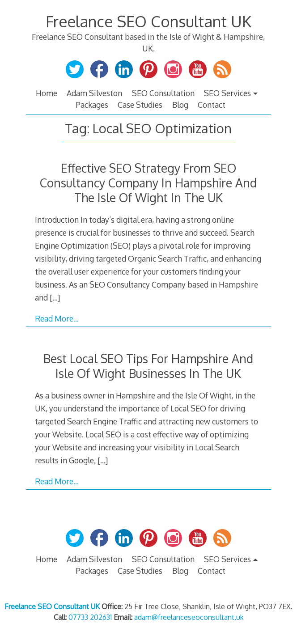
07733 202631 (90, 617)
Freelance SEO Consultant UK (148, 21)
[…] (55, 297)
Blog (180, 105)
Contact (212, 105)
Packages (92, 105)
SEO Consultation (163, 93)
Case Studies (140, 105)
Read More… (57, 318)
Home (47, 93)
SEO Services (227, 93)
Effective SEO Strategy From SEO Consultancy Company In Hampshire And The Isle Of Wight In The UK (148, 183)
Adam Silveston (94, 93)
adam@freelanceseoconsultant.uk (189, 617)
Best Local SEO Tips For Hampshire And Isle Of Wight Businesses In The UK (148, 366)
